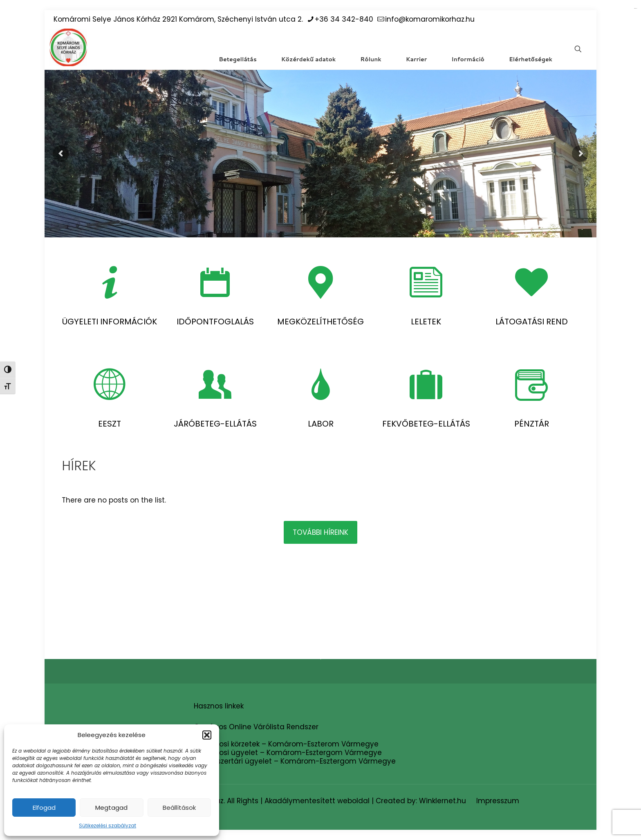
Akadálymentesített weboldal (317, 801)
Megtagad (111, 808)
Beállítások (179, 808)
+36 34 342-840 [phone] (344, 19)
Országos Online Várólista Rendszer (256, 727)
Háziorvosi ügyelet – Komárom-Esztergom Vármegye (288, 753)
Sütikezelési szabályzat (108, 825)
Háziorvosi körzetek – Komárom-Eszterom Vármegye (286, 744)
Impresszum (498, 801)
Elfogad (44, 808)
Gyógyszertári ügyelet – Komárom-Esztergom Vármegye (295, 761)
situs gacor (635, 8)
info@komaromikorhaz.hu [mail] (430, 19)
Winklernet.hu (443, 801)
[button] (207, 735)
